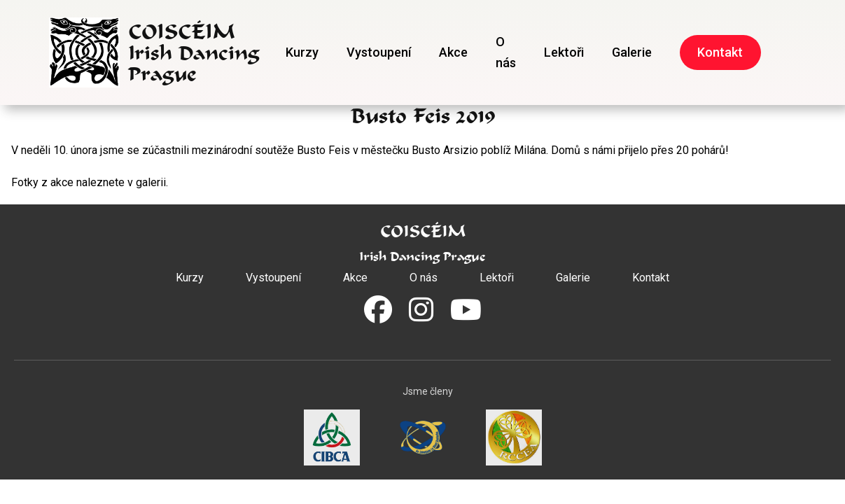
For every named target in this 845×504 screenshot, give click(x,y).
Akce (453, 52)
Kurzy (302, 52)
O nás (506, 52)
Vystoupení (379, 52)
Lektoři (564, 52)
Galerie (632, 52)
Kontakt (720, 52)
